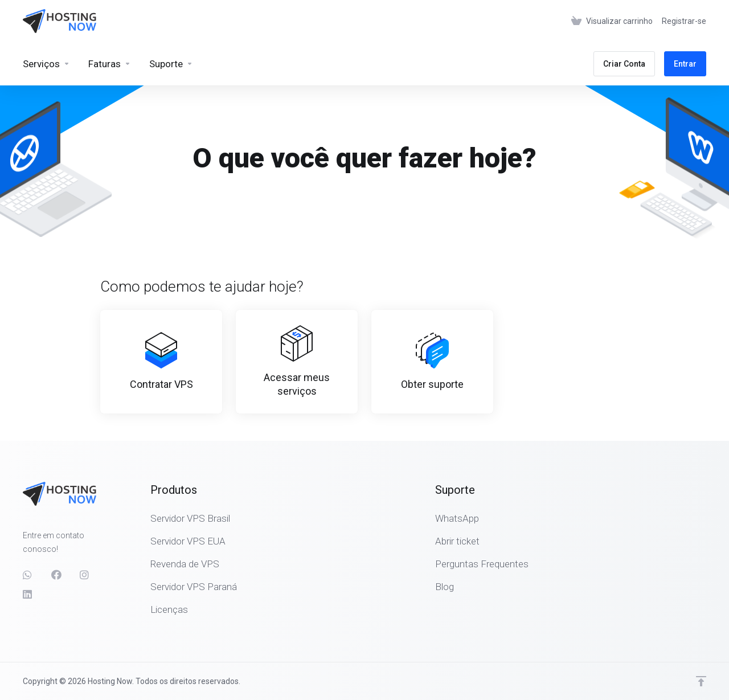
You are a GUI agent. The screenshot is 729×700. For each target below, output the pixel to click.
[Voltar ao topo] (701, 681)
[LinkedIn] (28, 594)
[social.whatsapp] (28, 575)
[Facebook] (56, 575)
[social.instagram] (85, 575)
